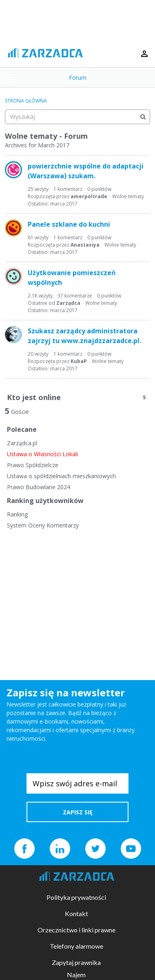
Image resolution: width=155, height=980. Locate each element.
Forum (78, 78)
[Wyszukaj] (143, 117)
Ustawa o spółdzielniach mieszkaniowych (61, 476)
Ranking (17, 514)
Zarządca (68, 303)
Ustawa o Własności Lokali (42, 454)
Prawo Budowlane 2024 (39, 487)
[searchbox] (77, 117)
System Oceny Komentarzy (43, 525)
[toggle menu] (9, 77)
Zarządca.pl (22, 443)
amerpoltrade (89, 196)
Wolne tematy (128, 196)
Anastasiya (85, 245)
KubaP (79, 361)
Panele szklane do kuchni (69, 224)
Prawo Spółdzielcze (33, 465)
